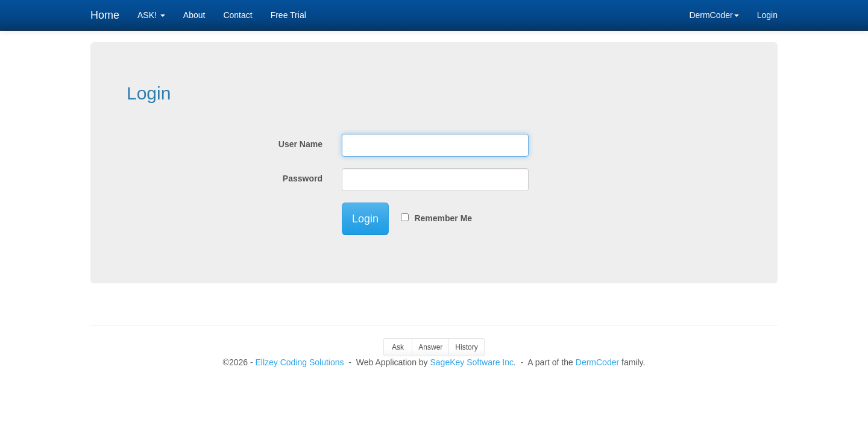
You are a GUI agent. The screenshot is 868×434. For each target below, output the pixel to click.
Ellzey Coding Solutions (299, 362)
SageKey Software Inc (472, 362)
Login (767, 15)
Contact (237, 15)
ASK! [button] (151, 15)
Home (105, 15)
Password (303, 178)
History (466, 347)
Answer (430, 347)
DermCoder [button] (714, 15)
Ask (398, 347)
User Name (300, 144)
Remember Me (441, 218)
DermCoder (597, 362)
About (194, 15)
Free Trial (288, 15)
